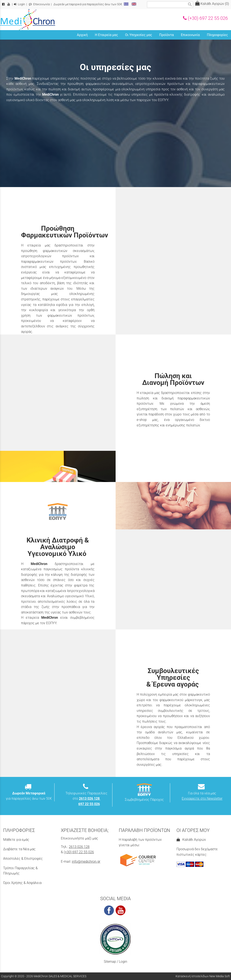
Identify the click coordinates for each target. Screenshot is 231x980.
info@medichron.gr (86, 862)
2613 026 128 (79, 847)
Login (19, 4)
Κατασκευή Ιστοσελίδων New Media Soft (203, 976)
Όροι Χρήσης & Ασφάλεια (22, 883)
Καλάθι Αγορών (191, 840)
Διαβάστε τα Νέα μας (19, 849)
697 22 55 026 (89, 804)
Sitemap (110, 962)
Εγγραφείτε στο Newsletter (202, 799)
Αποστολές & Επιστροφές (23, 859)
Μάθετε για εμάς (16, 840)
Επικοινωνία (39, 4)
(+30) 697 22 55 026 (205, 18)
